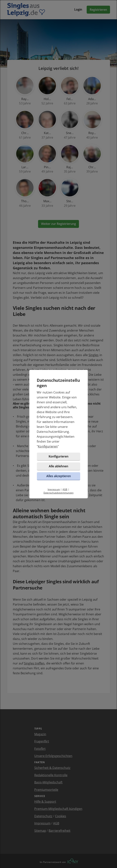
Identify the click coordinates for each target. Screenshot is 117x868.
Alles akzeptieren (59, 476)
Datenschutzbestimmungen (59, 493)
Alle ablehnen (58, 466)
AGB (65, 489)
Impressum (54, 489)
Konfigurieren (48, 446)
